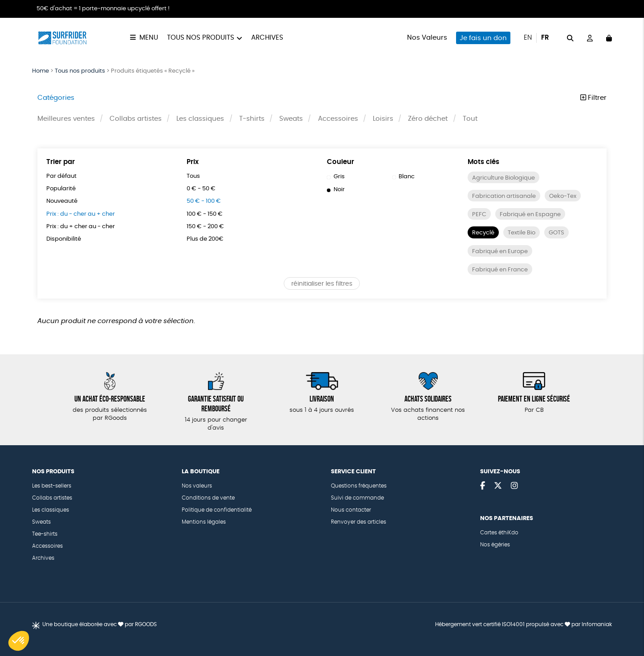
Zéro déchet (428, 119)
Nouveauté (63, 202)
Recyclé (485, 234)
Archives (267, 38)
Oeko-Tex (567, 197)
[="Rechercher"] (570, 38)
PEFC (479, 215)
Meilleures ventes (66, 119)
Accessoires (338, 119)
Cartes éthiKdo (499, 533)
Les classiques (201, 119)
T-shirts (252, 119)
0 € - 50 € (203, 189)
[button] (19, 641)
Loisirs (383, 119)
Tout (471, 119)
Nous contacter (351, 510)
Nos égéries (495, 545)
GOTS (563, 234)
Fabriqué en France (502, 271)
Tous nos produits (201, 38)
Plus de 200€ (207, 240)
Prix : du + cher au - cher (85, 227)
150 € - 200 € (208, 227)
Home (41, 71)
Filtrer (593, 98)
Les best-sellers (52, 486)
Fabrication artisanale (505, 197)
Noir (336, 190)
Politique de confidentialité (217, 510)
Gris (336, 177)
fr (545, 38)
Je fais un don (483, 38)
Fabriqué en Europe (502, 252)
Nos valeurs (197, 486)
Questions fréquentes (359, 486)
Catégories (56, 98)
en (528, 38)
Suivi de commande (357, 498)
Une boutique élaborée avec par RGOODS (100, 624)
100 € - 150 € (207, 215)
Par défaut (62, 177)
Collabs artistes (136, 119)
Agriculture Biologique (506, 179)
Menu (149, 38)
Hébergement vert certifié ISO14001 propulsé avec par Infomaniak (524, 624)
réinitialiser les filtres (322, 285)
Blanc (404, 177)
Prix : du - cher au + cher (85, 215)
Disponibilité (65, 240)
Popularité (62, 189)
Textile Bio (526, 234)
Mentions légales (204, 522)
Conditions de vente (208, 498)
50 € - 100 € (206, 202)
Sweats (291, 119)
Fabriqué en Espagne (532, 215)
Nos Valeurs (427, 38)
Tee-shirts (45, 534)
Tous (194, 177)
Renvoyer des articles (359, 522)
